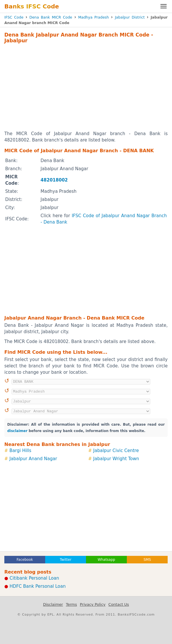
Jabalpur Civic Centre (116, 451)
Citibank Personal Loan (34, 578)
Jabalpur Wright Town (116, 459)
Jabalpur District (130, 17)
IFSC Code (14, 17)
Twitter (65, 560)
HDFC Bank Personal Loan (38, 586)
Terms (71, 604)
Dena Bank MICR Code (51, 17)
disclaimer (17, 431)
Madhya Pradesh (94, 17)
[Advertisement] (86, 87)
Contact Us (119, 604)
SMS (147, 560)
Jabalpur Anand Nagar (33, 459)
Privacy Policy (93, 604)
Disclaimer (53, 604)
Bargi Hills (20, 451)
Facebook (25, 560)
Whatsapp (106, 560)
